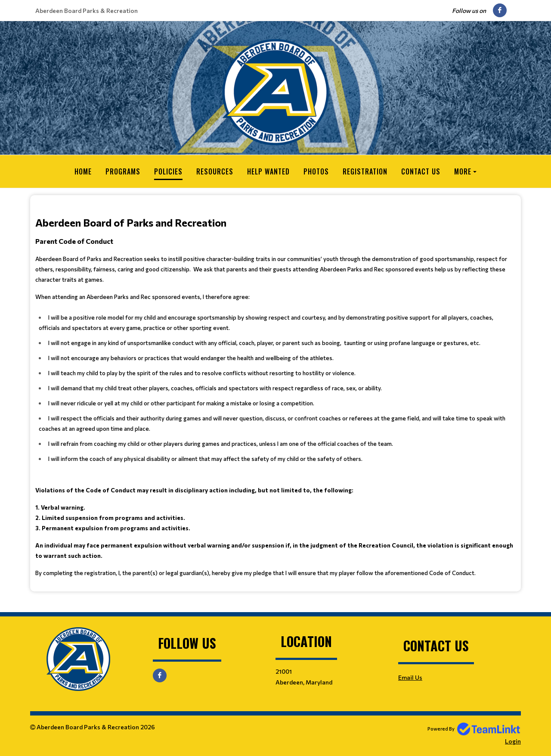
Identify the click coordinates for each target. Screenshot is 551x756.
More (463, 171)
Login (513, 741)
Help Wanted (268, 171)
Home (83, 171)
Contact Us (421, 171)
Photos (316, 171)
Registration (365, 171)
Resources (215, 171)
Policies (168, 171)
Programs (123, 171)
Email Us (410, 677)
